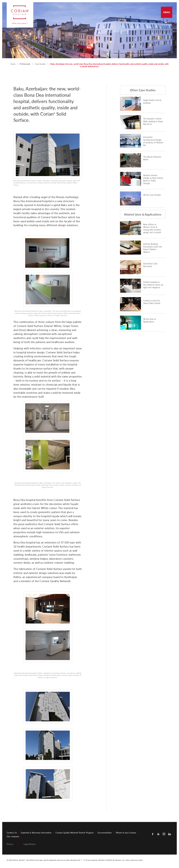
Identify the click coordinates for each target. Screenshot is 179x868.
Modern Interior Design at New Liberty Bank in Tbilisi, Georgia (153, 179)
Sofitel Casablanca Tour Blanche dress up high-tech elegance (153, 285)
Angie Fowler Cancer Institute (152, 102)
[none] (168, 22)
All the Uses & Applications (149, 320)
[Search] (168, 22)
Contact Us (12, 833)
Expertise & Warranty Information (36, 833)
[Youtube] (158, 834)
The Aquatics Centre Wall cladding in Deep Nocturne (153, 121)
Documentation (105, 833)
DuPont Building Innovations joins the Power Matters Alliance (153, 248)
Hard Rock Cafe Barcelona (150, 265)
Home (13, 64)
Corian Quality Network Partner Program (75, 833)
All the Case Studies (152, 195)
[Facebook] (153, 834)
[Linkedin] (169, 834)
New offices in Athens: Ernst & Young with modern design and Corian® (152, 228)
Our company (13, 837)
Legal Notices (30, 844)
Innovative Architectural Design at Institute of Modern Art (153, 141)
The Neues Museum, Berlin (152, 158)
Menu (167, 12)
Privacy (10, 844)
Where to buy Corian (126, 833)
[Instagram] (164, 834)
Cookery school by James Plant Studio (152, 302)
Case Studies (40, 64)
